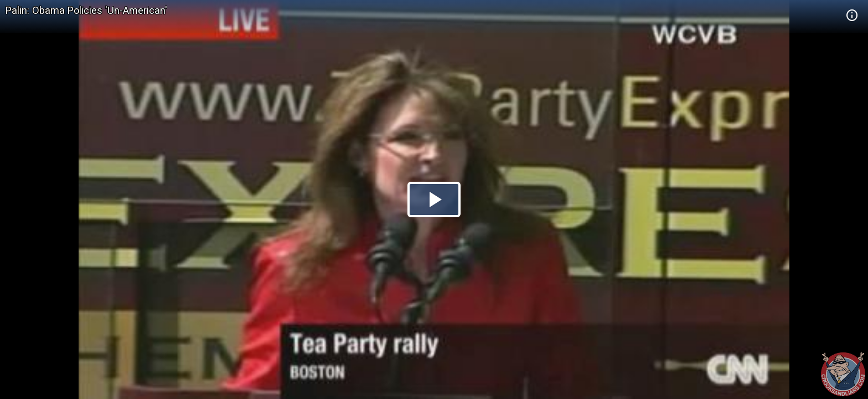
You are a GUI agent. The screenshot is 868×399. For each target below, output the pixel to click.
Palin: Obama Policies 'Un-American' (86, 10)
